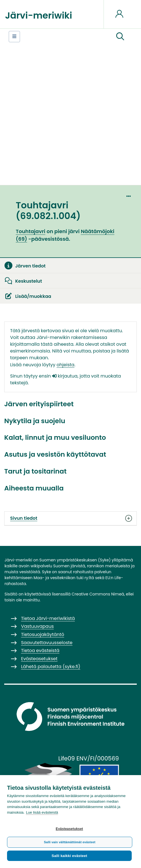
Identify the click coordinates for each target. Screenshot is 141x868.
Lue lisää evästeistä (42, 812)
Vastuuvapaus (37, 626)
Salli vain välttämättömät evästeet (70, 842)
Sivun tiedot (70, 518)
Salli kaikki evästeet (69, 856)
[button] (120, 37)
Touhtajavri (31, 231)
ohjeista (65, 365)
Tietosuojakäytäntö (43, 634)
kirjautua (65, 376)
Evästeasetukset (69, 829)
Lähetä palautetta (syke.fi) (51, 667)
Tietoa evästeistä (40, 651)
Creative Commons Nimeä (98, 594)
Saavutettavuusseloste (47, 643)
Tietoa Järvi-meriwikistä (48, 618)
